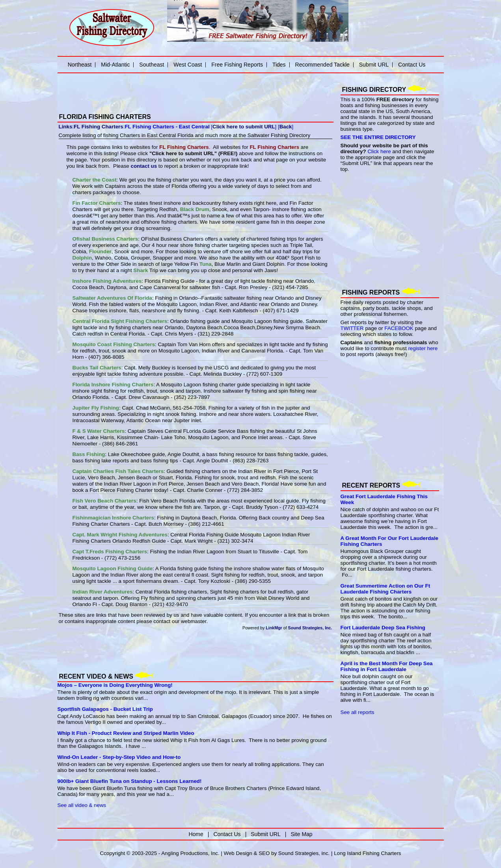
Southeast (152, 65)
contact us (144, 166)
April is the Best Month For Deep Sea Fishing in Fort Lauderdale (387, 666)
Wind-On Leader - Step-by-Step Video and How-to (119, 757)
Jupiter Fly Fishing (96, 408)
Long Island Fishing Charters (367, 853)
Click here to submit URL (244, 127)
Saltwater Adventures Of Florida (112, 298)
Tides (279, 65)
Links (66, 127)
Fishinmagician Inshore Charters (113, 518)
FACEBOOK (399, 328)
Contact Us (412, 65)
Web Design (238, 853)
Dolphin (82, 258)
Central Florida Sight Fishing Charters (120, 321)
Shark (141, 270)
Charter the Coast (95, 180)
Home (196, 834)
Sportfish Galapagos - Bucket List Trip (105, 709)
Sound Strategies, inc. (304, 853)
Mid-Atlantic (115, 65)
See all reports (358, 712)
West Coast (188, 65)
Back (286, 127)
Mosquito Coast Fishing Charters (114, 344)
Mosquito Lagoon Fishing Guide (113, 568)
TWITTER (352, 328)
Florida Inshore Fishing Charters (113, 385)
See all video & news (82, 805)
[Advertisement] (150, 88)
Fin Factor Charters (97, 203)
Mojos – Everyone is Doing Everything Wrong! (115, 685)
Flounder (100, 251)
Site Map (301, 834)
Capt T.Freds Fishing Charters (110, 552)
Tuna (206, 264)
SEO (264, 853)
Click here (379, 151)
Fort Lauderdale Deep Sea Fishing (383, 628)
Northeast (80, 65)
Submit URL (374, 65)
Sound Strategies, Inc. (310, 628)
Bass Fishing (89, 454)
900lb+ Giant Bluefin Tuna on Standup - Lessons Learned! (130, 781)
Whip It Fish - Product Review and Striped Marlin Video (126, 733)
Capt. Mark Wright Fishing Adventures (120, 535)
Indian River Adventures (103, 592)
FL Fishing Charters (99, 127)
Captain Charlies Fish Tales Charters (118, 471)
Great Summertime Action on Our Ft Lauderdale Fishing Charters (386, 589)
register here (423, 348)
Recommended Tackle (322, 65)
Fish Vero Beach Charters (104, 501)
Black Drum (195, 209)
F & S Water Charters (99, 431)
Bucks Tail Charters (97, 368)
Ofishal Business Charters (105, 239)
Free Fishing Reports (237, 65)
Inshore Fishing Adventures (107, 281)
